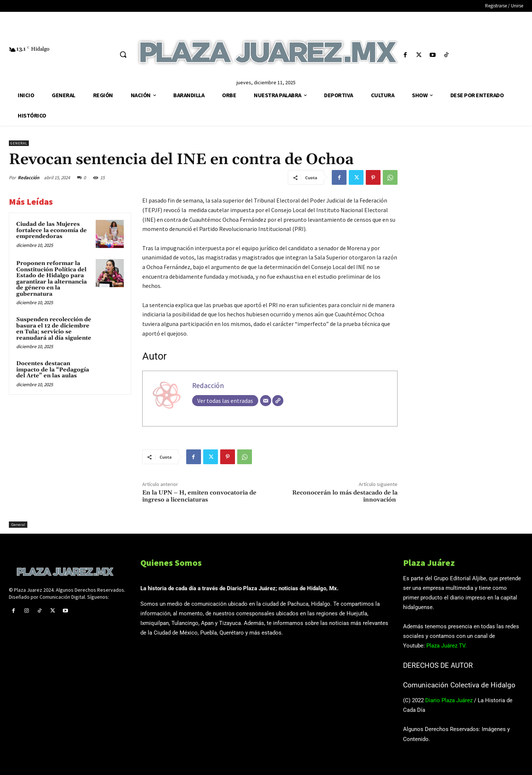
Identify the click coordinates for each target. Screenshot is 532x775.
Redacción (28, 178)
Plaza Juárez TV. (446, 646)
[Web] (278, 401)
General (19, 143)
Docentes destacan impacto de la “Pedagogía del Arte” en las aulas (53, 370)
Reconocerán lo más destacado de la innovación (345, 496)
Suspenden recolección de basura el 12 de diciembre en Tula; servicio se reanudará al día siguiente (54, 329)
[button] (123, 54)
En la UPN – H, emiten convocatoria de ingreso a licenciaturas (199, 496)
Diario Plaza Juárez (449, 700)
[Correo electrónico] (266, 401)
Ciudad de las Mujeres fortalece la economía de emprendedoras (52, 230)
